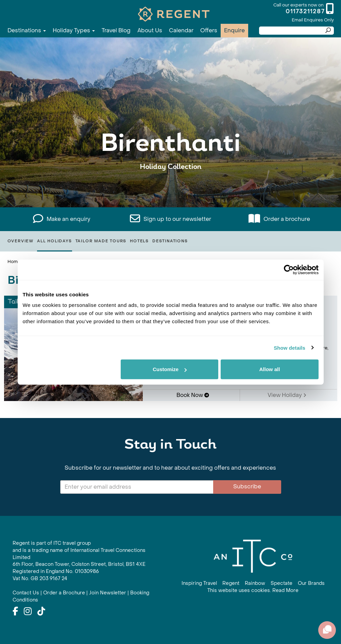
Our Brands (311, 583)
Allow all (270, 369)
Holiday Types (74, 30)
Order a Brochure (64, 593)
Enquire (234, 30)
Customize (170, 369)
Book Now (193, 395)
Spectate (282, 583)
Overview (21, 241)
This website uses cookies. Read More (253, 590)
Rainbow (255, 583)
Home (14, 262)
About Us (150, 30)
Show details (289, 347)
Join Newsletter (108, 593)
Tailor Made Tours (101, 241)
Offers (209, 30)
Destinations (27, 30)
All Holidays (55, 241)
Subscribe (247, 486)
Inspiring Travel (199, 583)
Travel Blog (116, 30)
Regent (231, 583)
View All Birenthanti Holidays (170, 188)
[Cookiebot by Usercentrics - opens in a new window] (289, 269)
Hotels (139, 241)
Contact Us (26, 593)
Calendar (181, 30)
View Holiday (287, 395)
